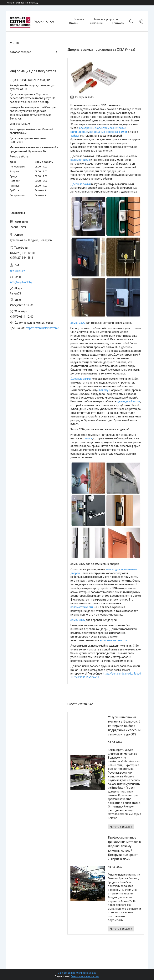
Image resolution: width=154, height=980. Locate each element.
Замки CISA (78, 323)
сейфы (75, 136)
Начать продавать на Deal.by (22, 3)
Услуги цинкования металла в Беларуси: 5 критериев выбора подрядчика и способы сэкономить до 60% (124, 726)
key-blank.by (17, 271)
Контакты (118, 23)
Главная (79, 19)
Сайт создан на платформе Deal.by (77, 973)
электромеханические (112, 128)
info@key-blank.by (21, 282)
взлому (104, 390)
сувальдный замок (128, 401)
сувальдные (97, 132)
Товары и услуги (104, 19)
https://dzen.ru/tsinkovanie (42, 328)
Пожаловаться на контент (85, 976)
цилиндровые (79, 132)
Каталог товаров (20, 52)
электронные (88, 128)
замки (88, 438)
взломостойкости (82, 607)
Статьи (74, 23)
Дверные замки (81, 184)
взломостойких (80, 160)
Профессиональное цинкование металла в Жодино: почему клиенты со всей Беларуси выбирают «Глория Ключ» (124, 848)
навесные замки (116, 132)
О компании (95, 23)
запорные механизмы (114, 640)
